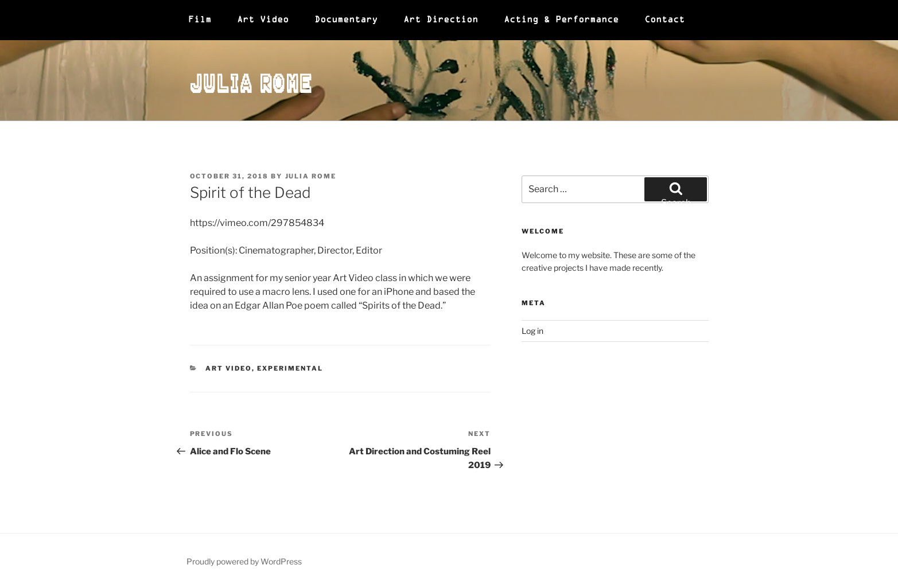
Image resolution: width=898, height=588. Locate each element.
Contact (664, 20)
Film (200, 20)
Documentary (346, 20)
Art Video (263, 20)
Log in (532, 331)
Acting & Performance (561, 20)
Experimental (290, 368)
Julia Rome (252, 80)
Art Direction (441, 20)
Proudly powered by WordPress (244, 561)
